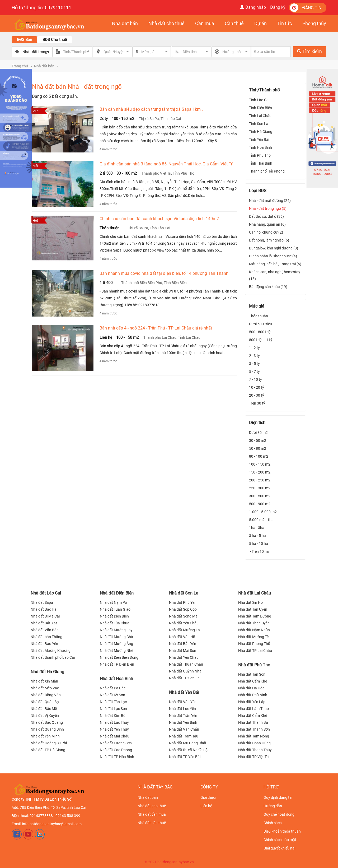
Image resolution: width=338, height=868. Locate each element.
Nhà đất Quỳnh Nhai (186, 671)
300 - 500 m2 (260, 496)
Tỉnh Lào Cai (259, 100)
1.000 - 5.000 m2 (263, 512)
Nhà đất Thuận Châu (186, 664)
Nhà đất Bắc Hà (44, 609)
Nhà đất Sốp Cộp (183, 609)
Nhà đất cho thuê (152, 806)
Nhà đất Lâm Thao (253, 709)
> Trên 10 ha (259, 551)
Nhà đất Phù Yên (183, 602)
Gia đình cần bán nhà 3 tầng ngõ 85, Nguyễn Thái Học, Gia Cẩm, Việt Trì (166, 164)
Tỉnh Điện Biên (260, 108)
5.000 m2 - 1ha (261, 520)
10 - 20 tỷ (257, 387)
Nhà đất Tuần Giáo (115, 609)
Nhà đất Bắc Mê (44, 709)
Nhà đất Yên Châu (184, 623)
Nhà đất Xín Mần (44, 681)
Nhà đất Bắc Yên (183, 644)
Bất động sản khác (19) (268, 287)
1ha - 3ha (257, 528)
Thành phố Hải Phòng (267, 171)
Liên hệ (206, 806)
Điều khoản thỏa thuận (282, 831)
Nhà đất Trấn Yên (183, 716)
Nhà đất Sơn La (184, 593)
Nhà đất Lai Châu (255, 593)
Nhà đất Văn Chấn (184, 729)
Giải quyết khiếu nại (279, 848)
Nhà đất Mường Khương (51, 651)
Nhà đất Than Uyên (254, 623)
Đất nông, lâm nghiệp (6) (269, 240)
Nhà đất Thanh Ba (253, 722)
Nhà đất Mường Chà (116, 637)
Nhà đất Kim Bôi (113, 716)
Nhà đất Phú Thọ (254, 665)
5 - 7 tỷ (254, 372)
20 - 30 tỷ (257, 395)
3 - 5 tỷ (254, 364)
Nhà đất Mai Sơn (183, 651)
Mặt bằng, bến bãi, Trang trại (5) (275, 264)
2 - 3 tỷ (254, 356)
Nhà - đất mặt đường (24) (270, 201)
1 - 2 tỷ (254, 348)
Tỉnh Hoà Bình (260, 147)
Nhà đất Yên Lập (252, 702)
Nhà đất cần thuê (152, 823)
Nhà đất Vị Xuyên (45, 716)
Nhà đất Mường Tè (253, 637)
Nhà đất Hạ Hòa (251, 688)
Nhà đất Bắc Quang (47, 722)
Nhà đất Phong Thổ (254, 644)
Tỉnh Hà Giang (261, 132)
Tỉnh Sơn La (259, 124)
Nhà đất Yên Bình (183, 722)
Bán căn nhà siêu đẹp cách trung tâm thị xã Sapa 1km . (151, 109)
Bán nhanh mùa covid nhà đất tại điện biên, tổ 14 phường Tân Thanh (164, 273)
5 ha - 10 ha (259, 544)
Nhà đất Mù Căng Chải (187, 743)
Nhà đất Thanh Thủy (255, 750)
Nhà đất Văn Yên (183, 702)
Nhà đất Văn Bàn (45, 630)
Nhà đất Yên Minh (45, 736)
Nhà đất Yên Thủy (114, 729)
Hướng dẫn (273, 806)
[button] (155, 52)
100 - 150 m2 (260, 464)
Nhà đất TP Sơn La (184, 678)
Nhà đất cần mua (152, 814)
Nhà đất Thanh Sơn (254, 729)
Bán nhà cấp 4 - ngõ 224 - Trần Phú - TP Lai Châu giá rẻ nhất (156, 328)
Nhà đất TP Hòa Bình (117, 757)
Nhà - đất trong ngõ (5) (268, 208)
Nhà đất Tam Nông (254, 736)
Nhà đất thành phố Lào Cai (53, 657)
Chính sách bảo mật (280, 840)
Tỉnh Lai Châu (260, 116)
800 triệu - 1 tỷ (261, 340)
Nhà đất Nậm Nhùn (254, 630)
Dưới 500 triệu (260, 324)
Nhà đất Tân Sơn (252, 674)
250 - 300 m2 (260, 488)
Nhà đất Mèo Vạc (45, 688)
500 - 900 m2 (260, 504)
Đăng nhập (253, 7)
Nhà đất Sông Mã (183, 616)
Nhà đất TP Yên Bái (185, 757)
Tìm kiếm (309, 51)
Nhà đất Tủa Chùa (115, 623)
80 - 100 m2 (259, 456)
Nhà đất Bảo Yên (44, 644)
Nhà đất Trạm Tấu (184, 736)
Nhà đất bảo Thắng (46, 637)
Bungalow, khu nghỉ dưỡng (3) (274, 248)
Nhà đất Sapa (42, 602)
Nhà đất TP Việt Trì (253, 757)
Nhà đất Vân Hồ (182, 637)
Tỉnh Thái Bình (261, 163)
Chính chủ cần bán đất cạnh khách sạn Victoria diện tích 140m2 (159, 219)
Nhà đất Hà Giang (47, 672)
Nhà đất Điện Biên (117, 593)
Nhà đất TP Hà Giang (48, 750)
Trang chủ (20, 66)
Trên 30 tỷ (257, 403)
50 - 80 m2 (258, 448)
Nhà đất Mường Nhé (116, 651)
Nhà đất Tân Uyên (253, 609)
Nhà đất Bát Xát (44, 623)
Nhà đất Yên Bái (184, 692)
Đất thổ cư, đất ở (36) (266, 216)
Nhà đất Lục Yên (182, 709)
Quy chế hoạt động (279, 814)
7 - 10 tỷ (255, 379)
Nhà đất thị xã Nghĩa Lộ (188, 750)
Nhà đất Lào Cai (46, 593)
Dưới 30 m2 (258, 433)
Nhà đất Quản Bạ (45, 702)
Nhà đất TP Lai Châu (255, 651)
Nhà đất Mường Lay (116, 630)
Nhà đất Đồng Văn (46, 695)
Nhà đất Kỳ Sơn (112, 695)
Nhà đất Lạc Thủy (114, 722)
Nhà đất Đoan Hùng (254, 743)
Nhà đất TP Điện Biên (117, 664)
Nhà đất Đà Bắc (113, 688)
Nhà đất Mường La (184, 630)
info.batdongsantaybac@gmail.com (52, 824)
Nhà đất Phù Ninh (253, 695)
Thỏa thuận (259, 316)
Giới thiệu (208, 797)
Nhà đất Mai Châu (115, 736)
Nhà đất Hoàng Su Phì (49, 743)
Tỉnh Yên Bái (259, 140)
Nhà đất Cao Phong (116, 750)
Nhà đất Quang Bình (47, 729)
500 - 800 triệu (261, 332)
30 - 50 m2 (258, 440)
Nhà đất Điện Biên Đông (119, 657)
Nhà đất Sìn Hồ (250, 602)
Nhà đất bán (44, 66)
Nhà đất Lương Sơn (116, 743)
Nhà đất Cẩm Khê (253, 681)
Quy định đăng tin (278, 797)
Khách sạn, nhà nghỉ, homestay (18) (275, 275)
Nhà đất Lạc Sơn (113, 709)
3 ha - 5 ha (257, 536)
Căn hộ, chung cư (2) (266, 232)
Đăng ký (278, 7)
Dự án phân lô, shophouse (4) (273, 256)
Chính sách (273, 823)
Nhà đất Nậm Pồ (113, 602)
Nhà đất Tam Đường (255, 616)
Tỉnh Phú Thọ (260, 155)
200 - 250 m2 (260, 480)
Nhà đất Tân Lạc (113, 702)
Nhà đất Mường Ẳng (116, 644)
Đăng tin (306, 8)
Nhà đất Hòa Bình (116, 679)
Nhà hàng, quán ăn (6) (267, 224)
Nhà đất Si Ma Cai (45, 616)
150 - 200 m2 (260, 472)
